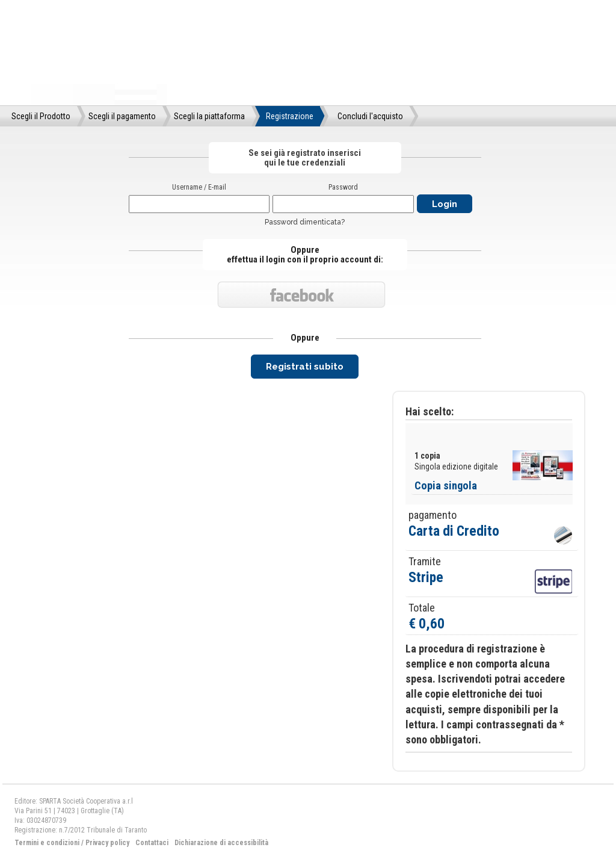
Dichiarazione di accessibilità (221, 843)
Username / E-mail (199, 187)
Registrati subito (305, 367)
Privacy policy (107, 843)
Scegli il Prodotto (41, 116)
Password (343, 187)
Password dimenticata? (305, 222)
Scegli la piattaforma (209, 116)
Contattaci (152, 843)
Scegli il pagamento (122, 116)
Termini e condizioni (47, 843)
